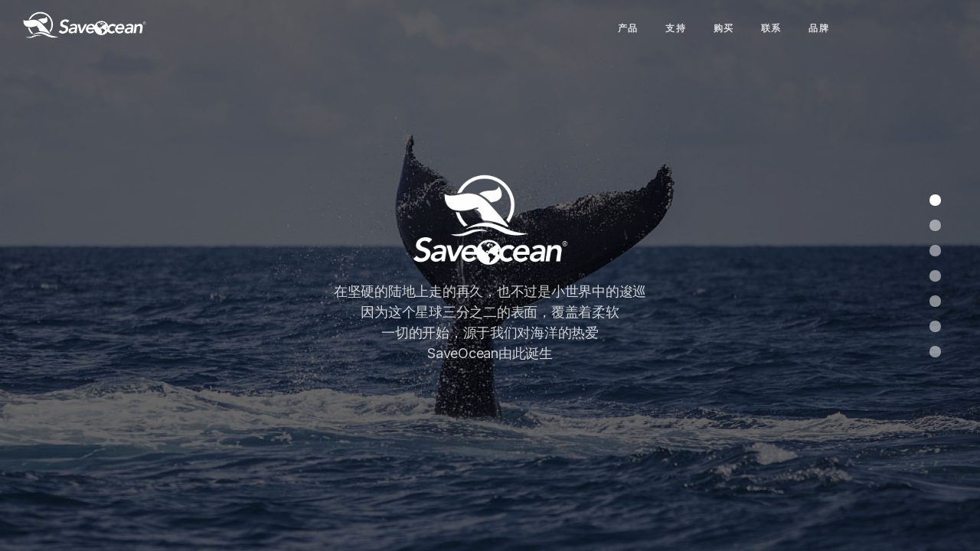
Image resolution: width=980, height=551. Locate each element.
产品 (628, 28)
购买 (724, 28)
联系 (771, 28)
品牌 (819, 28)
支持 (676, 28)
